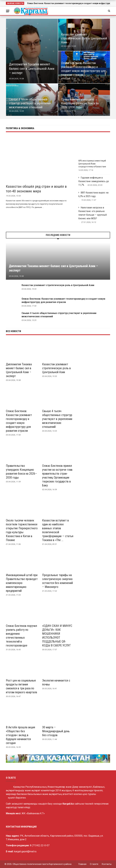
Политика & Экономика (20, 128)
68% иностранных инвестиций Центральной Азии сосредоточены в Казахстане (92, 164)
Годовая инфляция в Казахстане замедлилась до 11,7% (94, 181)
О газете (94, 864)
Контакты (107, 864)
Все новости (13, 331)
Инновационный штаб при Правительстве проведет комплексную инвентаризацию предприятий (22, 583)
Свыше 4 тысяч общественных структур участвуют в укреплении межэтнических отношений (57, 419)
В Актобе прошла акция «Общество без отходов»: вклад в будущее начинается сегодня (20, 735)
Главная (82, 864)
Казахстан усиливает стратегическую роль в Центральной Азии (58, 285)
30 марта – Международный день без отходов (56, 731)
